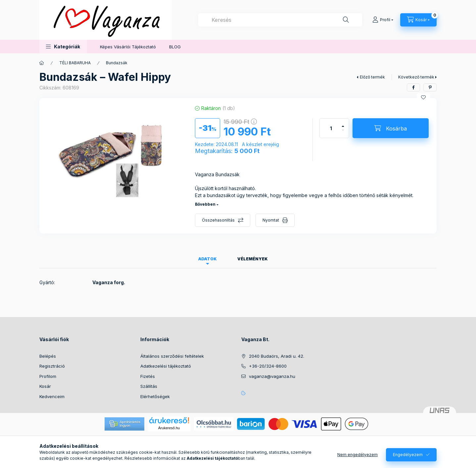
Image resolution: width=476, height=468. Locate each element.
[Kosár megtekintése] (418, 20)
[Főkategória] (42, 63)
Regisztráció (52, 366)
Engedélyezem (408, 455)
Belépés (48, 356)
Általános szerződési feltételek (172, 356)
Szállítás (149, 386)
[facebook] (413, 87)
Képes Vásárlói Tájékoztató (128, 47)
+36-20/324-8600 (268, 366)
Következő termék (416, 77)
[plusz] (343, 123)
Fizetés (148, 376)
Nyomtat (271, 220)
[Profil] (383, 20)
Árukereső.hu (169, 428)
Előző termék (372, 77)
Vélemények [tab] (253, 259)
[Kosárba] (391, 128)
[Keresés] (346, 20)
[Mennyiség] (331, 128)
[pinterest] (430, 87)
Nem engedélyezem (357, 455)
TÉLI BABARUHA (75, 63)
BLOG (175, 47)
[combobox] (280, 20)
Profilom (48, 376)
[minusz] (343, 133)
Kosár (45, 386)
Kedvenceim (52, 396)
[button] (63, 47)
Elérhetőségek (155, 396)
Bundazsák (117, 63)
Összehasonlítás (218, 220)
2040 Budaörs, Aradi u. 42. (277, 356)
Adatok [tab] (208, 259)
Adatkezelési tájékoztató (166, 366)
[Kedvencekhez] (423, 97)
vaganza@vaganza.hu (272, 376)
